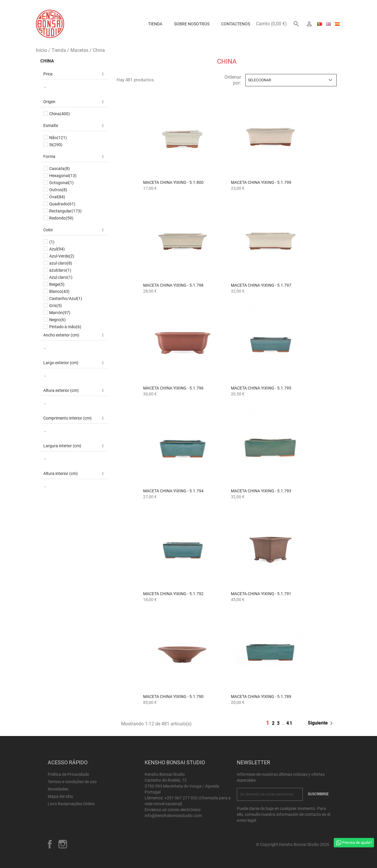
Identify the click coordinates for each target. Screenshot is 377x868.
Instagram (63, 844)
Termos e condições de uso (72, 782)
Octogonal (61, 183)
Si (56, 145)
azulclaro (60, 270)
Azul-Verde (62, 256)
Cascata (59, 169)
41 (290, 723)
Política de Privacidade (68, 774)
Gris (56, 306)
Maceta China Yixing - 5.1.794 (173, 491)
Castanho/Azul (66, 298)
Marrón (60, 313)
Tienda (155, 24)
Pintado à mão (65, 327)
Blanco (59, 291)
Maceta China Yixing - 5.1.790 (173, 697)
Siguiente (321, 723)
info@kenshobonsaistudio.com (173, 816)
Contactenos (236, 24)
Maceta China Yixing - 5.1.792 (173, 594)
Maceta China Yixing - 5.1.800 (173, 182)
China (47, 61)
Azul (57, 249)
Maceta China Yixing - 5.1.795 (261, 388)
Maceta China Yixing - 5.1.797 (261, 285)
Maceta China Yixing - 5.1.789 (261, 697)
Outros (58, 190)
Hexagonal (63, 176)
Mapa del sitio (60, 796)
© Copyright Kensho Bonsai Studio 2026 (293, 844)
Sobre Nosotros (192, 24)
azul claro (61, 263)
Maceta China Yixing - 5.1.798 (173, 285)
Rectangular (65, 211)
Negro (57, 320)
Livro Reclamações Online (71, 804)
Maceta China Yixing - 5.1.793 (261, 491)
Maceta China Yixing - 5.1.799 (261, 182)
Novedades (58, 789)
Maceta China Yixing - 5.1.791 (261, 594)
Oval (57, 197)
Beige (57, 284)
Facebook (50, 844)
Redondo (61, 218)
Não (58, 138)
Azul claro (61, 277)
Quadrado (62, 204)
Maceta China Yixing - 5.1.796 (173, 388)
